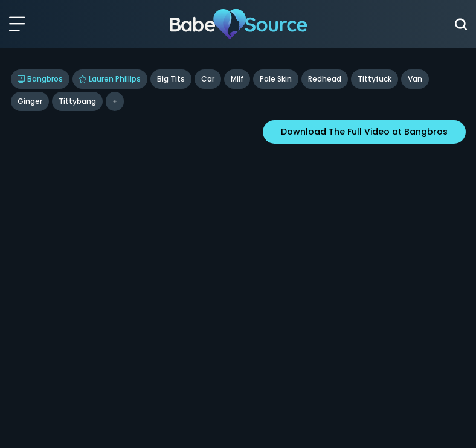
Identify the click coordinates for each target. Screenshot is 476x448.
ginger (30, 101)
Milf (237, 79)
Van (415, 79)
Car (208, 79)
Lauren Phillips (110, 79)
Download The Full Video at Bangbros (364, 132)
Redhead (325, 79)
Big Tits (171, 79)
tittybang (77, 101)
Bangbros (40, 79)
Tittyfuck (375, 79)
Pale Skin (276, 79)
